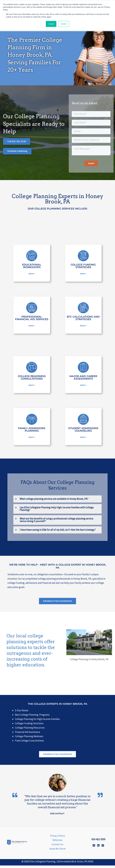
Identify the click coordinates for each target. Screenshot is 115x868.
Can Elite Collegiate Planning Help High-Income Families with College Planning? (57, 510)
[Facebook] (94, 848)
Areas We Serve (58, 851)
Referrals (57, 843)
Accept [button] (51, 24)
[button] (58, 501)
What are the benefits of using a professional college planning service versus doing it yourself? (56, 522)
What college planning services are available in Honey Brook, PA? (54, 501)
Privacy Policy (58, 838)
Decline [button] (64, 24)
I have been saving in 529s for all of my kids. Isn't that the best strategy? (58, 532)
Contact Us (58, 847)
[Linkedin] (98, 848)
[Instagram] (103, 848)
